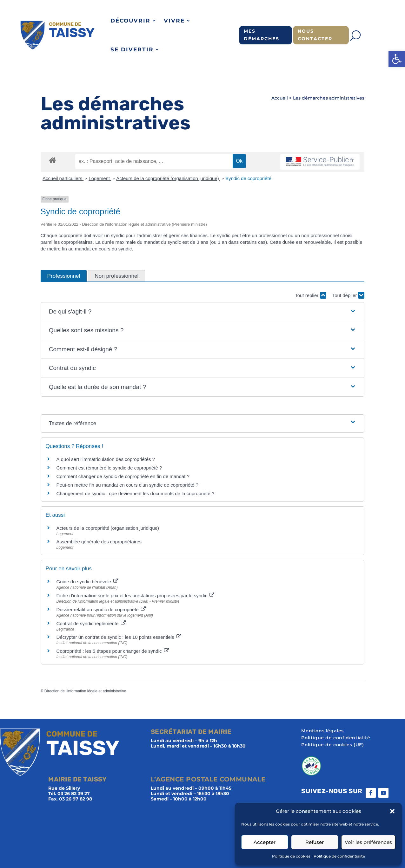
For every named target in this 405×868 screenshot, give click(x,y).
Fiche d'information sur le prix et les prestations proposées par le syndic (136, 596)
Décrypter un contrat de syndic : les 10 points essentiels (119, 637)
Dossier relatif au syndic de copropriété (101, 609)
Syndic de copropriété (248, 178)
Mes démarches (262, 35)
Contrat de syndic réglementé (91, 623)
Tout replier (310, 295)
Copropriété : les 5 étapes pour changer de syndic (113, 651)
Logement (100, 178)
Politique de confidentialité (339, 856)
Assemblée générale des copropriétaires (99, 542)
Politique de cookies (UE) (332, 745)
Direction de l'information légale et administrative (85, 691)
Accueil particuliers (63, 178)
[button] (397, 59)
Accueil (280, 98)
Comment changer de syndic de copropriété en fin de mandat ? (123, 476)
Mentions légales (322, 731)
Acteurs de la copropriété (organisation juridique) (168, 178)
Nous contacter (315, 35)
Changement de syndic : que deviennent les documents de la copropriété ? (136, 493)
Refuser (315, 842)
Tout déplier (349, 295)
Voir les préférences (368, 842)
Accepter (265, 842)
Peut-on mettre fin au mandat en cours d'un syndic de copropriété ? (127, 485)
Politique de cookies (291, 856)
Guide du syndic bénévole (87, 582)
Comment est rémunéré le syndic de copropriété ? (109, 468)
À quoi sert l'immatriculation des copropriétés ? (106, 459)
